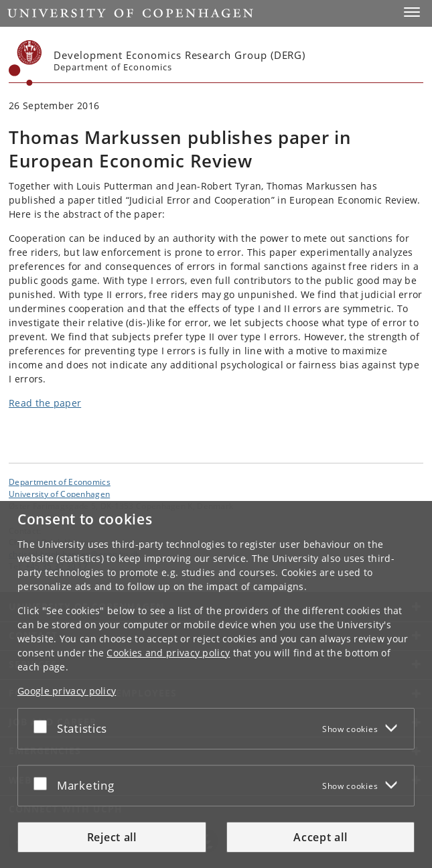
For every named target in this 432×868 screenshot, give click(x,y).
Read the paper (45, 403)
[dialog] (216, 684)
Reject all (112, 837)
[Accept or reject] (44, 726)
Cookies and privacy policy (168, 653)
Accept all (320, 837)
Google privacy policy (67, 691)
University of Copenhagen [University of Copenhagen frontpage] (59, 494)
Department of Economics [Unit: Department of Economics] (60, 482)
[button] (412, 12)
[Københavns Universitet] (25, 63)
